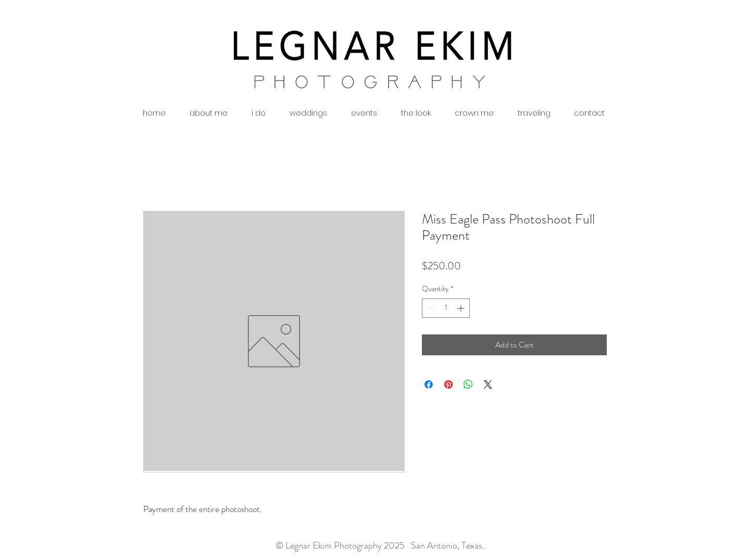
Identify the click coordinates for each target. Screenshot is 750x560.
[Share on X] (488, 384)
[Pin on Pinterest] (448, 384)
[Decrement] (430, 308)
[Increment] (462, 308)
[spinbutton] (446, 308)
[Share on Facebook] (429, 384)
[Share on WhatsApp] (468, 384)
